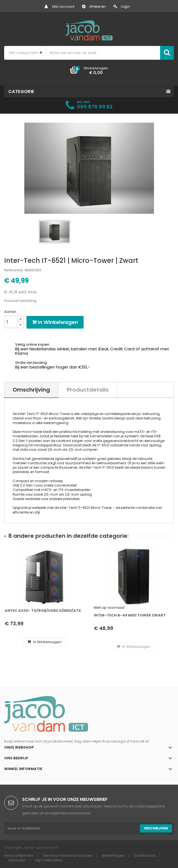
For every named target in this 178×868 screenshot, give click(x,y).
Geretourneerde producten (68, 855)
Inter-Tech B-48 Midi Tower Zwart (130, 615)
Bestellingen (113, 855)
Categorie (21, 92)
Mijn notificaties (49, 860)
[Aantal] (11, 322)
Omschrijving (31, 390)
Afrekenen (94, 6)
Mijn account (59, 6)
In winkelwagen (55, 322)
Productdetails (88, 390)
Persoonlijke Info (19, 855)
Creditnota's (145, 855)
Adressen (17, 860)
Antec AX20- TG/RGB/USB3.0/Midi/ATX (43, 611)
